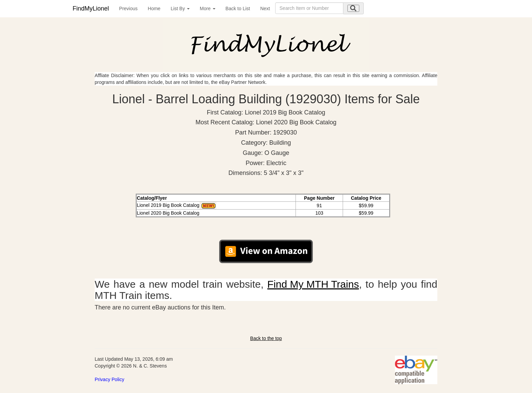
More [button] (208, 8)
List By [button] (180, 8)
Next (265, 8)
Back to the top (266, 338)
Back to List (238, 8)
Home (154, 8)
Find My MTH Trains (313, 284)
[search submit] (353, 8)
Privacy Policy (109, 379)
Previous (128, 8)
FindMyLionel (91, 8)
